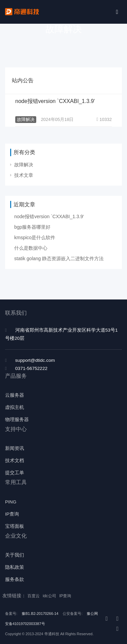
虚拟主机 (15, 407)
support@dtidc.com (35, 360)
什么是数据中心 (31, 248)
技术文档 (15, 461)
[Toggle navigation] (117, 12)
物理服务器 (17, 420)
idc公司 (50, 596)
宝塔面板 (15, 526)
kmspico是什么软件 (35, 237)
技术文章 (24, 175)
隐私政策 (15, 567)
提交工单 (15, 473)
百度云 (34, 596)
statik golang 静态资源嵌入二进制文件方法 (59, 258)
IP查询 (12, 514)
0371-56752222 (31, 368)
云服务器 (15, 395)
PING (11, 502)
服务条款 (15, 579)
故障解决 (26, 119)
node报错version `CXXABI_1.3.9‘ (55, 101)
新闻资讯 (15, 448)
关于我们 (15, 555)
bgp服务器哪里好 (32, 227)
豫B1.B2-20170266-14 (40, 614)
